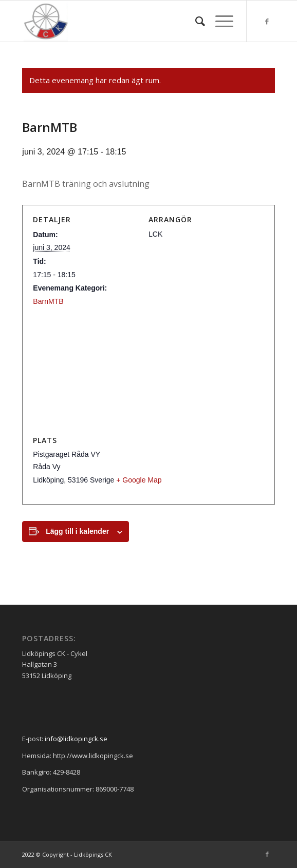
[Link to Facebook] (267, 21)
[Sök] (195, 21)
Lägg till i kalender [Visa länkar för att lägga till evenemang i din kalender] (77, 531)
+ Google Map (139, 480)
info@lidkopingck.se (76, 739)
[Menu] (219, 21)
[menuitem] (195, 21)
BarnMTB (48, 301)
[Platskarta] (148, 371)
